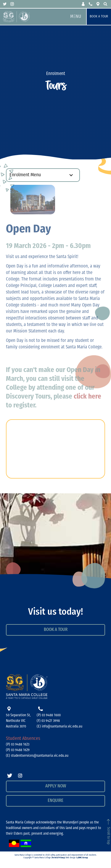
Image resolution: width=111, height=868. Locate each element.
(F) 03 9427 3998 (48, 721)
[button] (84, 4)
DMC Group (83, 858)
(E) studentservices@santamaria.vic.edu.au (37, 756)
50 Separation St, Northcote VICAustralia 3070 (18, 721)
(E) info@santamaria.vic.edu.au (59, 727)
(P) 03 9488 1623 (18, 745)
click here (87, 397)
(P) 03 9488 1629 (18, 750)
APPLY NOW (56, 786)
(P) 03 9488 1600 (49, 715)
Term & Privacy (58, 858)
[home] (34, 17)
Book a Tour (99, 17)
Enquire (55, 801)
